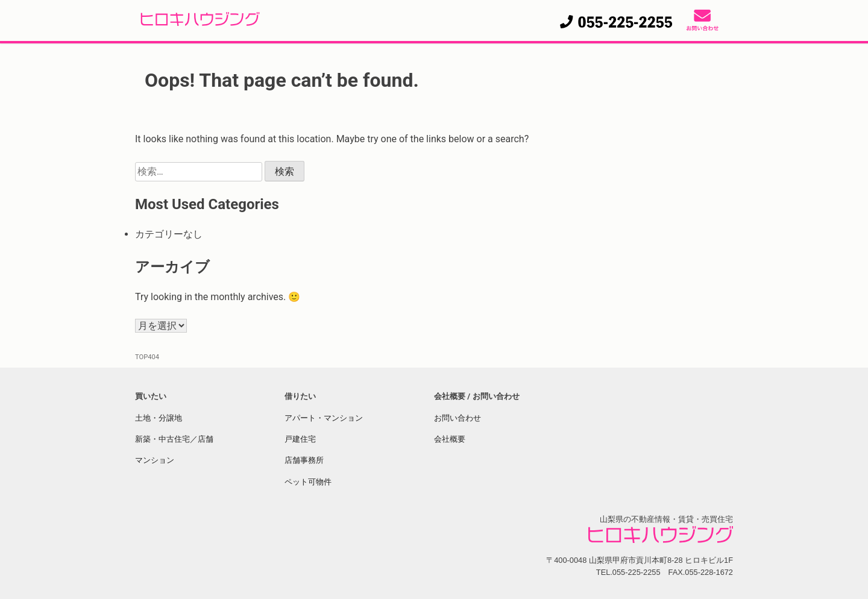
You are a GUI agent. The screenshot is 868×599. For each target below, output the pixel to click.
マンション (155, 460)
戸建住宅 (300, 439)
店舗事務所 (304, 460)
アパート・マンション (324, 418)
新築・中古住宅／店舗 (174, 439)
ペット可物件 (308, 482)
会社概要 (450, 439)
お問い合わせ (458, 418)
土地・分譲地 (159, 418)
